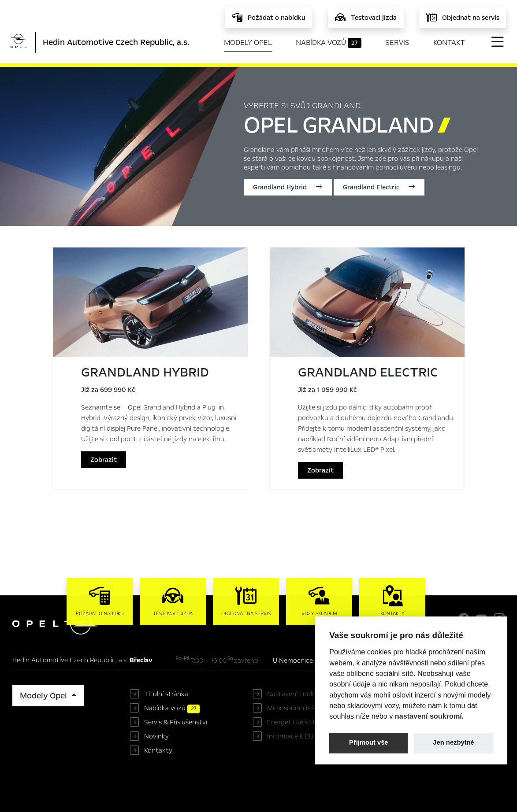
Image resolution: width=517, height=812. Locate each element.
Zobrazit (104, 460)
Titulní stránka (166, 694)
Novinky (156, 736)
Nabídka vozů (329, 43)
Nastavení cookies (295, 694)
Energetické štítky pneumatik (312, 722)
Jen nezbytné (453, 742)
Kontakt (449, 42)
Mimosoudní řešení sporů (305, 708)
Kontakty (158, 750)
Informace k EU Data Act (305, 736)
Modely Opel (248, 42)
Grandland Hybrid (288, 187)
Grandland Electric (379, 187)
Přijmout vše (369, 742)
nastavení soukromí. (430, 716)
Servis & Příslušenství (176, 722)
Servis (397, 42)
